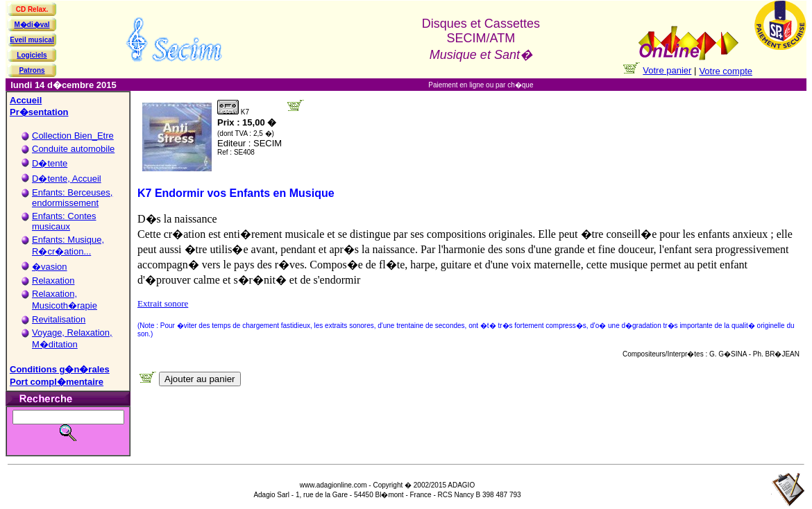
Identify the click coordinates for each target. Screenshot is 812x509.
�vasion (50, 267)
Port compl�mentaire (57, 382)
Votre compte (726, 71)
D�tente (50, 163)
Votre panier (667, 70)
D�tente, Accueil (67, 179)
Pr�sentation (39, 112)
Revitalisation (59, 319)
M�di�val (32, 25)
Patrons (32, 70)
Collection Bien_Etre (73, 136)
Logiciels (32, 55)
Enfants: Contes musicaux (64, 221)
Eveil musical (32, 40)
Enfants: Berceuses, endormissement (72, 198)
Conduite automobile (73, 149)
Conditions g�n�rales (60, 369)
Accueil (26, 100)
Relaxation (53, 281)
